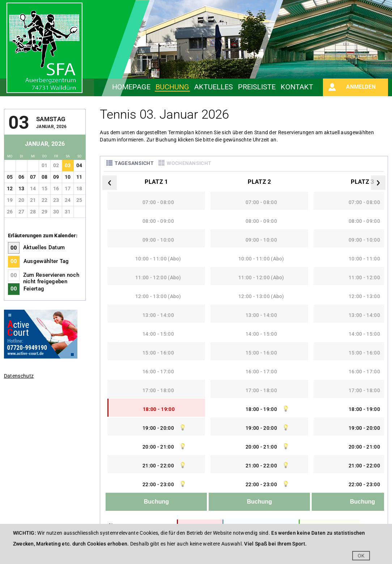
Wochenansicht (189, 163)
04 (79, 165)
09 (56, 177)
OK (361, 556)
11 (79, 177)
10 (68, 177)
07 (33, 177)
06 (22, 177)
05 (10, 177)
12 (10, 188)
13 (22, 188)
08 (45, 177)
